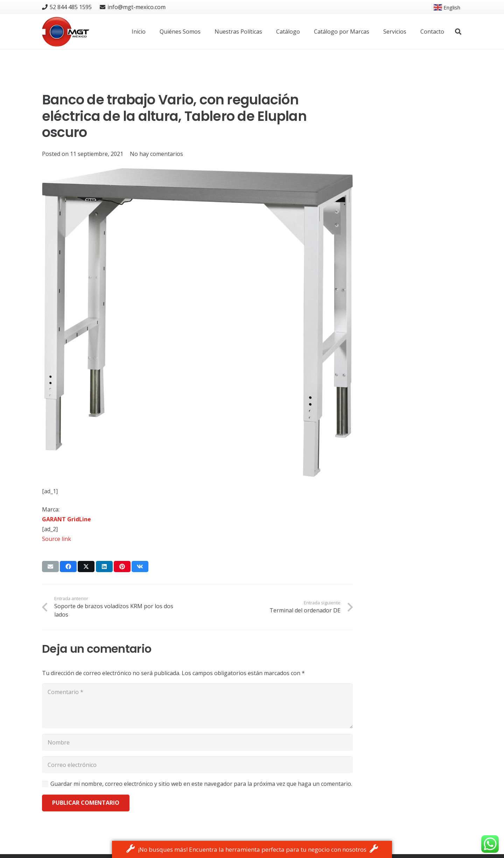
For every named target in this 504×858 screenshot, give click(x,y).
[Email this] (50, 567)
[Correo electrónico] (197, 765)
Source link (57, 539)
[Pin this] (122, 567)
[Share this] (68, 567)
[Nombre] (197, 742)
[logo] (66, 32)
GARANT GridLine (66, 519)
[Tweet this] (86, 567)
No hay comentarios (156, 154)
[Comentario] (197, 706)
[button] (458, 32)
